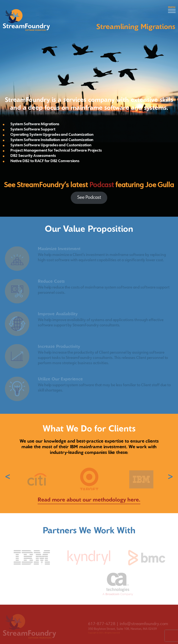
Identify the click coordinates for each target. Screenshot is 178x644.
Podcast (102, 185)
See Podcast (89, 198)
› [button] (170, 477)
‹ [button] (8, 477)
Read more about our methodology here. (89, 500)
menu (172, 9)
